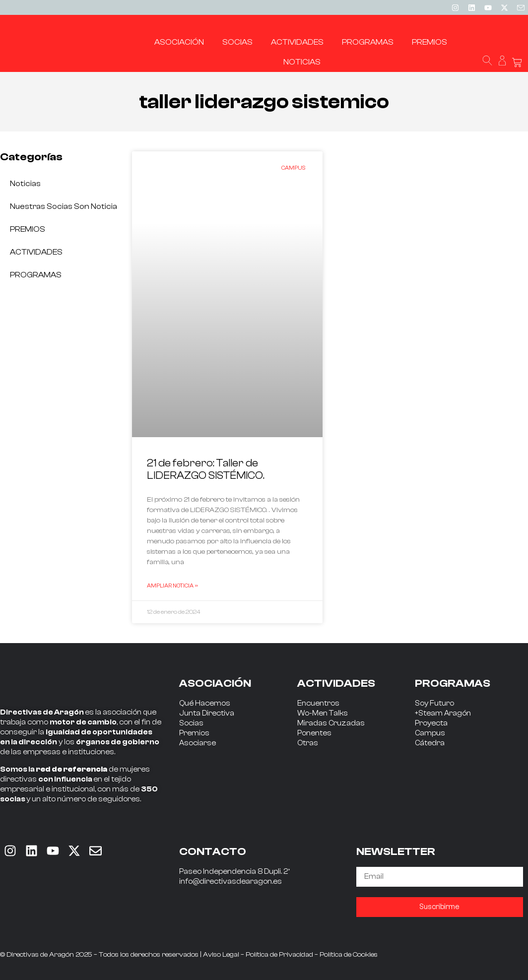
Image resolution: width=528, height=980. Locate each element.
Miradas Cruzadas (331, 723)
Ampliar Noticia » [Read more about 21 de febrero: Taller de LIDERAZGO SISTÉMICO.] (172, 586)
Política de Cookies (349, 955)
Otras (308, 743)
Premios (194, 733)
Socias (191, 723)
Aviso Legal (221, 955)
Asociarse (198, 743)
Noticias (25, 184)
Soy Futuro (434, 703)
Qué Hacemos (205, 703)
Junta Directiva (207, 713)
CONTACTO (213, 851)
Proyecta (431, 723)
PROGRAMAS (36, 275)
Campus (430, 733)
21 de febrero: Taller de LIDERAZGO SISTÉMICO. (206, 469)
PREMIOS (28, 229)
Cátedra (430, 743)
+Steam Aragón (443, 713)
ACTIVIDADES (36, 252)
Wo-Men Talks (323, 713)
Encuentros (318, 703)
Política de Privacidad (279, 955)
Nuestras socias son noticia (64, 206)
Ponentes (314, 733)
